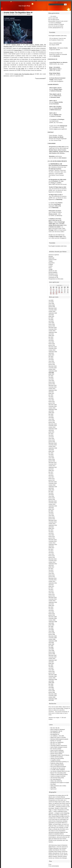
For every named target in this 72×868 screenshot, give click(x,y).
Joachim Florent (35, 50)
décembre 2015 (53, 501)
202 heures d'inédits (63, 48)
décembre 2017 (53, 462)
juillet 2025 (51, 316)
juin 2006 (51, 684)
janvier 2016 (52, 499)
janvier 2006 (52, 692)
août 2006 (51, 681)
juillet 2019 (51, 432)
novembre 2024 (53, 329)
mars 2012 (51, 573)
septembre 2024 (53, 332)
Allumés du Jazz (53, 271)
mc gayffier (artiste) (55, 760)
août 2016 (51, 488)
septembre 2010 (53, 602)
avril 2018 (51, 456)
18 (59, 291)
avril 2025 (51, 321)
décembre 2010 (53, 597)
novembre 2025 (53, 310)
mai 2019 (51, 435)
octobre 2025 (52, 311)
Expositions (52, 263)
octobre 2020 (52, 408)
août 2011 (51, 585)
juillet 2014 (51, 528)
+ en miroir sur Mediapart (55, 23)
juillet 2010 (51, 606)
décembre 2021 (53, 385)
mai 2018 (51, 455)
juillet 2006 (51, 683)
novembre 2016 (53, 483)
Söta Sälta (53, 787)
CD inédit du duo (57, 235)
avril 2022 (51, 379)
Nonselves (52, 156)
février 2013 (52, 556)
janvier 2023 (52, 364)
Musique (29, 14)
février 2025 (52, 324)
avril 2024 (51, 340)
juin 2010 (51, 607)
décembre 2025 (53, 308)
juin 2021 (51, 395)
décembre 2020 (53, 405)
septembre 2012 (53, 564)
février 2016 (52, 498)
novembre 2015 (53, 503)
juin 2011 (51, 588)
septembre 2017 (53, 467)
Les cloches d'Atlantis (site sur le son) (60, 771)
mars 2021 (51, 400)
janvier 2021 (52, 403)
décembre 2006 (53, 675)
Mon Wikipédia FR (55, 733)
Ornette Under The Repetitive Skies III (18, 13)
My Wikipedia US (55, 734)
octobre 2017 (52, 466)
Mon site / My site (55, 728)
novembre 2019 (53, 426)
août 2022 (51, 373)
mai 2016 (51, 493)
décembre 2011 (53, 578)
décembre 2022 (53, 366)
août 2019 (51, 430)
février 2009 (52, 633)
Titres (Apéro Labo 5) (55, 94)
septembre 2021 (53, 390)
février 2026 (52, 305)
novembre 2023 (53, 348)
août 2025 (51, 315)
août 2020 (51, 411)
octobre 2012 (52, 562)
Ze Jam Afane (20, 69)
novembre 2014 (53, 522)
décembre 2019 (53, 424)
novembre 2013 (53, 541)
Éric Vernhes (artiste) (56, 749)
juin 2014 (51, 530)
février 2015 (52, 517)
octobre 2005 (52, 697)
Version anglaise (54, 129)
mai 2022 (51, 377)
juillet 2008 (51, 644)
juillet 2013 (51, 548)
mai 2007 (51, 667)
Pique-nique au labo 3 (57, 195)
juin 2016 (51, 491)
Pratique (51, 264)
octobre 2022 (52, 369)
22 (51, 293)
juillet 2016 (51, 490)
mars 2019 (51, 438)
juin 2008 (51, 646)
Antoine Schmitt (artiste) (57, 757)
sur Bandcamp (58, 216)
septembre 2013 (53, 545)
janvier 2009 (52, 634)
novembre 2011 (53, 580)
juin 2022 (51, 376)
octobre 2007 (52, 659)
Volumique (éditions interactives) (59, 746)
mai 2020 (51, 416)
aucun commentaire (40, 78)
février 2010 (52, 614)
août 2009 (51, 623)
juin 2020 (51, 414)
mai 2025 (51, 320)
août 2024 (51, 334)
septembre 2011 (53, 583)
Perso (50, 268)
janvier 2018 (52, 461)
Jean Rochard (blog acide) (57, 778)
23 (54, 293)
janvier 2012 (52, 577)
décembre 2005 (53, 694)
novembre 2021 (53, 387)
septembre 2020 (53, 409)
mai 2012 (51, 570)
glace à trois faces (53, 228)
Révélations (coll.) (53, 274)
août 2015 (51, 508)
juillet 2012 (51, 567)
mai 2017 (51, 474)
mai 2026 (51, 300)
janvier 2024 (52, 345)
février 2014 (52, 536)
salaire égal (52, 224)
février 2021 (52, 401)
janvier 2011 (52, 596)
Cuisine (51, 266)
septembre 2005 (53, 699)
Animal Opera (56, 73)
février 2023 (52, 363)
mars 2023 (51, 361)
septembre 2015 (53, 506)
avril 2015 (51, 514)
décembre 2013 (53, 540)
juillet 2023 (51, 355)
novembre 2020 (53, 406)
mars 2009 (51, 631)
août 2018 (51, 450)
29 (51, 294)
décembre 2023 (53, 347)
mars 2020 (51, 419)
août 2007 (51, 662)
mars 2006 (51, 689)
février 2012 (52, 575)
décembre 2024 (53, 328)
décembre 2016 (53, 482)
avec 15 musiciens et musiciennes (58, 166)
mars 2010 (51, 612)
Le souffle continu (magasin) (58, 770)
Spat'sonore (53, 789)
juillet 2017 (51, 471)
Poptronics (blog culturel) (57, 763)
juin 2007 (51, 665)
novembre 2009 (53, 618)
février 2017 (52, 479)
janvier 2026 (52, 307)
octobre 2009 (52, 620)
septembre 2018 (53, 448)
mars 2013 (51, 554)
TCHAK (51, 80)
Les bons (62, 224)
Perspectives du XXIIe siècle (58, 180)
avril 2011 (51, 591)
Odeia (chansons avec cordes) (58, 786)
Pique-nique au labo (61, 187)
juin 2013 (51, 549)
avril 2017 (51, 475)
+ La (62, 227)
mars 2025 (51, 323)
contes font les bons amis (56, 225)
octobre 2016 (52, 485)
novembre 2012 (53, 561)
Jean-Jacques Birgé (24, 6)
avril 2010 (51, 610)
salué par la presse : (56, 169)
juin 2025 (51, 318)
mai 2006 (51, 686)
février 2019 (52, 440)
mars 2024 (51, 342)
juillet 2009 (51, 625)
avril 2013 (51, 553)
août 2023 (51, 353)
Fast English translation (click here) (58, 36)
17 (56, 291)
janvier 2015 (52, 519)
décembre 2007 (53, 655)
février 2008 (52, 652)
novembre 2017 (53, 464)
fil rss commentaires (54, 866)
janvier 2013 (52, 557)
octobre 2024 (52, 331)
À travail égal (61, 222)
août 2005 (51, 700)
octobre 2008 (52, 639)
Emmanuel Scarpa (8, 52)
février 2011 (52, 594)
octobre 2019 (52, 427)
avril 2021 (51, 398)
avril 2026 (51, 302)
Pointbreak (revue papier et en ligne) (60, 783)
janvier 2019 (52, 442)
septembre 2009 (53, 622)
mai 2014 (51, 532)
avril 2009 (51, 630)
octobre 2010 (52, 601)
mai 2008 (51, 647)
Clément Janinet (16, 45)
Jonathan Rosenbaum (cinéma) (58, 762)
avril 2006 (51, 687)
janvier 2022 (52, 384)
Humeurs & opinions (54, 255)
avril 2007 (51, 668)
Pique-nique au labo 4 (55, 69)
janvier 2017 (52, 480)
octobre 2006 (52, 678)
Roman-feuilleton (53, 272)
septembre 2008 (53, 641)
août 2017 (51, 469)
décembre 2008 (53, 636)
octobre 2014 (52, 524)
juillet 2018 (51, 451)
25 (59, 293)
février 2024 (52, 344)
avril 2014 (51, 533)
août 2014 (51, 527)
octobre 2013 (52, 543)
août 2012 (51, 565)
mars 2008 (51, 651)
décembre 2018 (53, 443)
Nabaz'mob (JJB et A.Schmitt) (58, 737)
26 (62, 293)
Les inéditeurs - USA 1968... (58, 736)
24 (56, 293)
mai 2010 (51, 609)
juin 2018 (51, 453)
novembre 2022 (53, 368)
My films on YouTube (56, 741)
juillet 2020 (51, 413)
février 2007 (52, 671)
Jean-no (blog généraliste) (57, 765)
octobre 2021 (52, 389)
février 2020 (52, 421)
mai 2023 (51, 358)
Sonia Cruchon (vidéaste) (57, 750)
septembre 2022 (53, 371)
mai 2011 (51, 589)
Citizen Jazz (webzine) (56, 781)
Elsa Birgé (53, 784)
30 (54, 294)
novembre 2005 (53, 696)
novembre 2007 (53, 657)
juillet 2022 (51, 374)
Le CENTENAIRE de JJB (55, 164)
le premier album (26, 48)
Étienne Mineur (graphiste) (57, 752)
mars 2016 (51, 496)
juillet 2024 (51, 336)
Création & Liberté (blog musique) (59, 774)
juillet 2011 (51, 586)
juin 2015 (51, 511)
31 (56, 294)
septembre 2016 (53, 487)
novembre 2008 (53, 638)
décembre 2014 (53, 520)
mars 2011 (51, 593)
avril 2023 (51, 360)
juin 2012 (51, 569)
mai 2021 (51, 397)
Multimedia (51, 258)
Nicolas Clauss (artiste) (56, 754)
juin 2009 (51, 626)
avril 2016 (51, 495)
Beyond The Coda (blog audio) (58, 773)
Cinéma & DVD (53, 260)
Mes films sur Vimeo (56, 744)
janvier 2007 (52, 673)
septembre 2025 (53, 313)
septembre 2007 (53, 660)
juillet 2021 (51, 393)
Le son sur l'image (53, 276)
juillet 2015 (51, 509)
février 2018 (52, 459)
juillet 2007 (51, 663)
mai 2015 (51, 512)
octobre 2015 (52, 504)
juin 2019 (51, 434)
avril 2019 (51, 437)
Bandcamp (59, 192)
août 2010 (51, 604)
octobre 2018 (52, 446)
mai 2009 (51, 628)
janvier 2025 (52, 326)
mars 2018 (51, 458)
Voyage (51, 269)
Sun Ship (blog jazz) (56, 779)
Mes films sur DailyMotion (57, 742)
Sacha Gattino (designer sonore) (59, 747)
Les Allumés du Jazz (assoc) (58, 768)
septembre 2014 (53, 525)
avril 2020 (51, 418)
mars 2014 (51, 535)
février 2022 (52, 382)
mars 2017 (51, 477)
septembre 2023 (53, 352)
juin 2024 (51, 337)
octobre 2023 (52, 350)
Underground (63, 126)
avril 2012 (51, 572)
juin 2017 (51, 472)
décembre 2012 (53, 559)
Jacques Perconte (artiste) (57, 758)
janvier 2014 (52, 538)
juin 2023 (51, 357)
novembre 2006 (53, 676)
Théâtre (51, 261)
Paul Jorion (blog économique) (58, 766)
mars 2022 (51, 381)
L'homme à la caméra (55, 227)
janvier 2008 (52, 654)
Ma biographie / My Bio (56, 731)
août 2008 (51, 643)
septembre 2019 (53, 429)
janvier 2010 (52, 615)
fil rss (50, 864)
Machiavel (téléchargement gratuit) (59, 739)
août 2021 (51, 392)
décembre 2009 (53, 617)
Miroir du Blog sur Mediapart (58, 729)
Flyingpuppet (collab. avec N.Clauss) (60, 755)
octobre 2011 (52, 581)
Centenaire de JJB (53, 277)
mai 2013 (51, 551)
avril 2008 (51, 649)
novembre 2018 (53, 445)
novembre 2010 (53, 599)
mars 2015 (51, 516)
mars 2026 (51, 303)
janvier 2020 (52, 422)
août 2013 (51, 546)
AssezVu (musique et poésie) (58, 776)
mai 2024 (51, 339)
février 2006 (52, 691)
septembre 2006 (53, 679)
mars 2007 (51, 670)
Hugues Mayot (18, 50)
